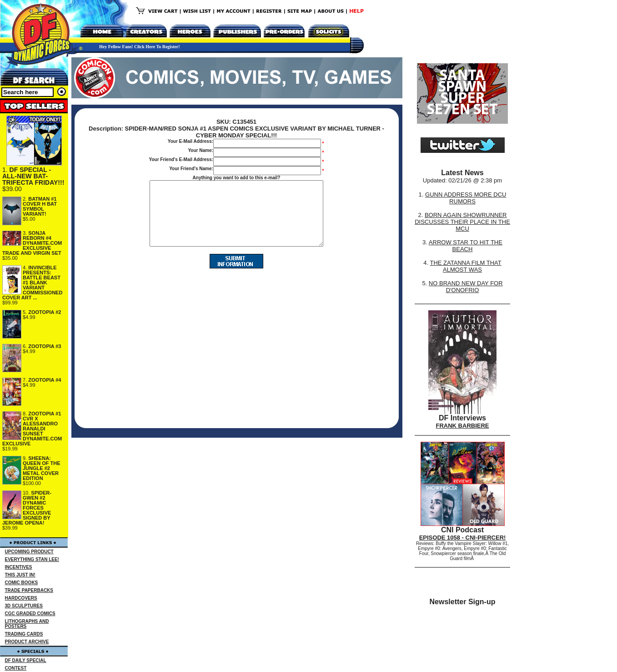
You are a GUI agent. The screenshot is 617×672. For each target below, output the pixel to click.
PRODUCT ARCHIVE (27, 642)
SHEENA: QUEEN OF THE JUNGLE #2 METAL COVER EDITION (42, 468)
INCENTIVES (19, 567)
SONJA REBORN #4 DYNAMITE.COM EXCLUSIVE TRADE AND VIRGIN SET (32, 243)
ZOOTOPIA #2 (45, 312)
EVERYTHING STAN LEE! (32, 559)
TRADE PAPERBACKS (29, 590)
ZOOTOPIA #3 (45, 346)
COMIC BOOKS (22, 583)
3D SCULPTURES (24, 606)
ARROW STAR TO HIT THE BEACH (466, 246)
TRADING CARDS (24, 634)
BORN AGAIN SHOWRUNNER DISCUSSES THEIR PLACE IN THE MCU (462, 222)
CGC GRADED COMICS (30, 614)
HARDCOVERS (21, 598)
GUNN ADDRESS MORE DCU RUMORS (466, 198)
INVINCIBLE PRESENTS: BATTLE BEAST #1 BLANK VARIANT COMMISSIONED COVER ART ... (32, 283)
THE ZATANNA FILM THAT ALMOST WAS (466, 266)
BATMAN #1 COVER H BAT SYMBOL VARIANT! (40, 206)
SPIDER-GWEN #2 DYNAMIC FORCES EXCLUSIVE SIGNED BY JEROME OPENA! (27, 508)
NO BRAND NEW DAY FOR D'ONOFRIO (466, 287)
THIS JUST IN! (20, 575)
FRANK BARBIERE (463, 426)
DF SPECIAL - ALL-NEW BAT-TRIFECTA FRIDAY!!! (33, 176)
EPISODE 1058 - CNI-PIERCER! (463, 538)
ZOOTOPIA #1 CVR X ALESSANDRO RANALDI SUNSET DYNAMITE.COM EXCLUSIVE (32, 429)
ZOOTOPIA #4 (45, 380)
